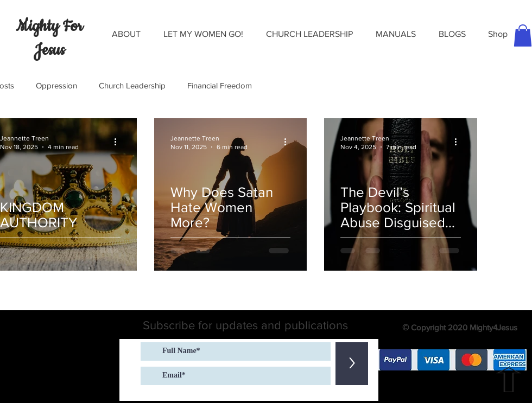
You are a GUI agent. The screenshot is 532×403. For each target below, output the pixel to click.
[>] (352, 364)
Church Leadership (132, 85)
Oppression (56, 85)
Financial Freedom (220, 85)
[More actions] (119, 142)
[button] (126, 34)
